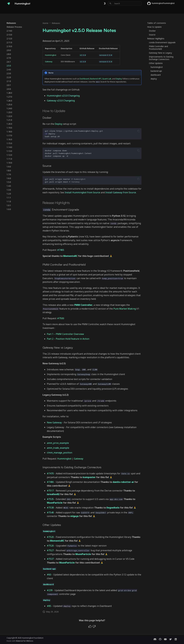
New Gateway (54, 422)
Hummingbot (51, 55)
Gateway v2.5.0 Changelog (61, 101)
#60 (49, 575)
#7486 (50, 482)
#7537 (50, 559)
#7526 (50, 546)
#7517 (50, 491)
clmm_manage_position (60, 453)
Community (77, 11)
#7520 (50, 537)
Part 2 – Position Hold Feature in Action (68, 339)
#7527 (50, 550)
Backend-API (96, 79)
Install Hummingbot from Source (82, 192)
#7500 (61, 318)
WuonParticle (55, 503)
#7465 (61, 250)
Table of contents (157, 23)
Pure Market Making (125, 309)
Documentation (23, 11)
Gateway (49, 62)
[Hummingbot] (8, 3)
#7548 (50, 512)
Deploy (119, 79)
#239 (50, 590)
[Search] (125, 3)
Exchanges (39, 11)
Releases (64, 11)
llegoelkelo (113, 508)
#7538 (50, 508)
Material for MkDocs (25, 641)
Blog (102, 11)
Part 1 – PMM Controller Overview (65, 334)
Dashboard (84, 79)
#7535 (50, 499)
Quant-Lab (107, 79)
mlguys (74, 516)
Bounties (52, 11)
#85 (49, 606)
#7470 (50, 473)
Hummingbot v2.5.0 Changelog (63, 96)
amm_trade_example (58, 448)
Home (9, 11)
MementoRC (70, 256)
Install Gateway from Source (121, 192)
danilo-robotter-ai (123, 482)
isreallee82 (53, 494)
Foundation (91, 11)
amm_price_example (58, 443)
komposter (89, 477)
